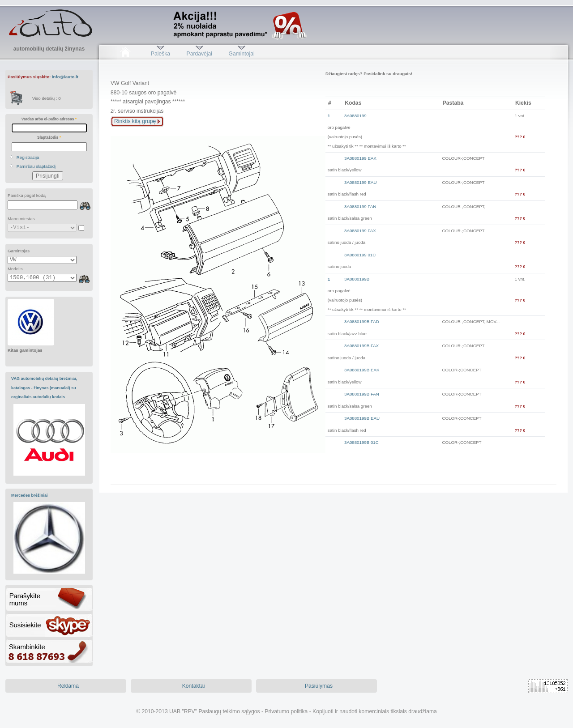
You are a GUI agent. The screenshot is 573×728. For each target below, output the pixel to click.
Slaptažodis (49, 137)
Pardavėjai (199, 54)
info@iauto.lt (65, 77)
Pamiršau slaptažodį (36, 166)
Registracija (28, 157)
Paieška (160, 54)
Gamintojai (241, 54)
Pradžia (125, 54)
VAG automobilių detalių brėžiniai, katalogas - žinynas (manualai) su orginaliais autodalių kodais (44, 388)
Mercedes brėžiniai (30, 495)
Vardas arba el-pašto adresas (49, 119)
